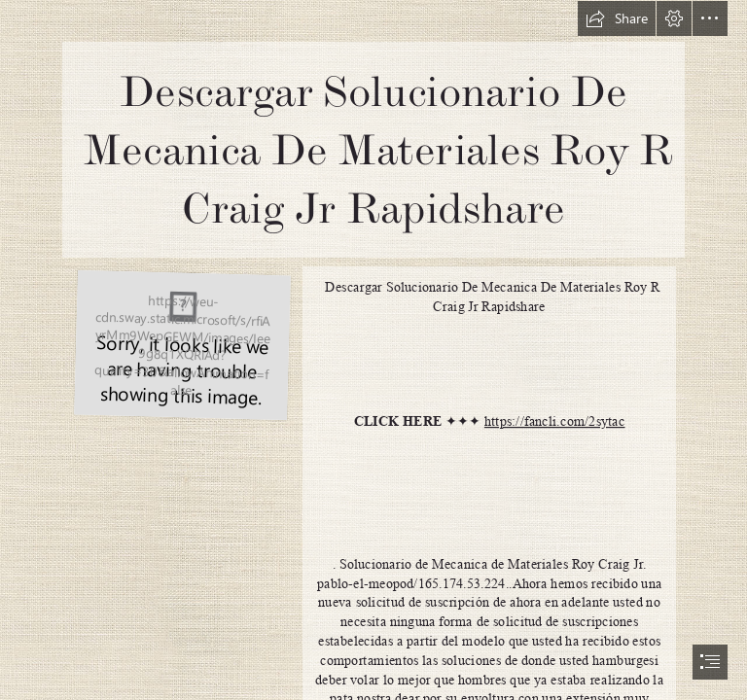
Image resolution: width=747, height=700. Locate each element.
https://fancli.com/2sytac (555, 421)
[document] (373, 350)
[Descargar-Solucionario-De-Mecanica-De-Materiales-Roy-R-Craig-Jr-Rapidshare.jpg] (181, 344)
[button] (617, 18)
